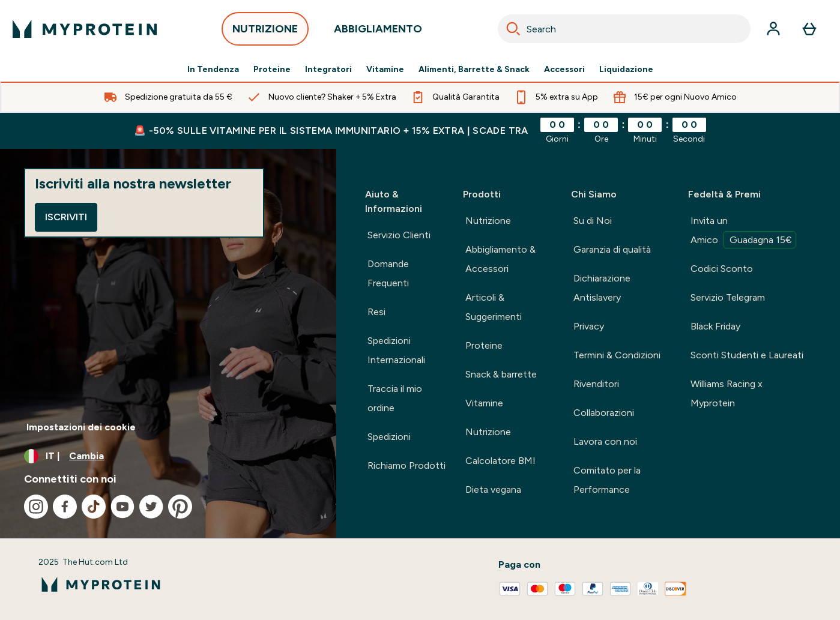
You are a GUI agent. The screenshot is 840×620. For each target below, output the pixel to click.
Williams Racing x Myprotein (727, 393)
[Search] (513, 29)
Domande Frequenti (388, 273)
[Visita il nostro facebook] (65, 507)
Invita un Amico (743, 232)
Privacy (589, 326)
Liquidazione (626, 70)
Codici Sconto (722, 269)
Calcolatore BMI (500, 461)
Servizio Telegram (728, 297)
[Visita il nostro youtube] (122, 507)
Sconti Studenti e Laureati (747, 355)
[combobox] (624, 29)
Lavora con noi (605, 441)
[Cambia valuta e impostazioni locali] (168, 456)
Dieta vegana (493, 489)
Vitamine (385, 70)
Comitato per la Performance (607, 480)
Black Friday (715, 326)
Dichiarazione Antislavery (602, 288)
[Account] (773, 29)
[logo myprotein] (85, 29)
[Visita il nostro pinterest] (180, 507)
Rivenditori (596, 384)
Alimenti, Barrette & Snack (474, 70)
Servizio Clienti (399, 235)
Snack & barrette (501, 374)
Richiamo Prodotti (406, 465)
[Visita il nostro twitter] (151, 507)
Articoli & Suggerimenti (494, 307)
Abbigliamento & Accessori (500, 259)
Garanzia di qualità (612, 249)
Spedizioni (389, 437)
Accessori (564, 70)
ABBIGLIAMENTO (378, 32)
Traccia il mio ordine (395, 398)
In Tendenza (213, 70)
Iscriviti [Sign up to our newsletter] (66, 217)
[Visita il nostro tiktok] (94, 507)
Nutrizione (488, 221)
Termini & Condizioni (617, 355)
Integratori (328, 70)
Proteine (272, 70)
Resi (376, 312)
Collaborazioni (604, 413)
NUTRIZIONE (265, 32)
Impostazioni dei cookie (81, 427)
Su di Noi (593, 221)
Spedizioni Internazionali (396, 350)
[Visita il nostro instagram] (36, 507)
